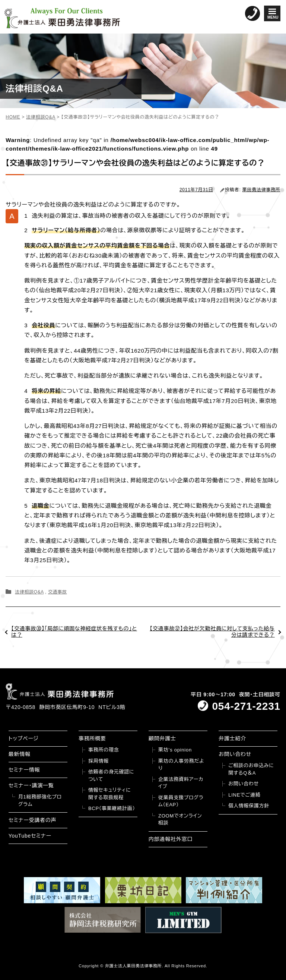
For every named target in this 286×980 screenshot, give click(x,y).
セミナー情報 (24, 770)
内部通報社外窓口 (171, 839)
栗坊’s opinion (175, 750)
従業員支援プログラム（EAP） (181, 801)
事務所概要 (92, 738)
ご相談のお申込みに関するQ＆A (251, 769)
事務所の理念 (104, 750)
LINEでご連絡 (244, 795)
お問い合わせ (235, 754)
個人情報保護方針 (249, 806)
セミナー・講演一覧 (31, 785)
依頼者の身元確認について (111, 776)
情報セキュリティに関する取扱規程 (110, 794)
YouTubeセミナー (30, 836)
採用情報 (98, 761)
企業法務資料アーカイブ (181, 783)
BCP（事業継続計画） (112, 808)
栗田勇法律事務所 (261, 190)
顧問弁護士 (162, 738)
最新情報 (20, 754)
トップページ (24, 738)
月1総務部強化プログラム (40, 801)
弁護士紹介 (232, 738)
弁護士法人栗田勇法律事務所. (134, 966)
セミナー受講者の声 (33, 820)
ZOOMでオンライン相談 (180, 820)
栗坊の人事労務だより (181, 765)
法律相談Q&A (29, 592)
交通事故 (57, 592)
